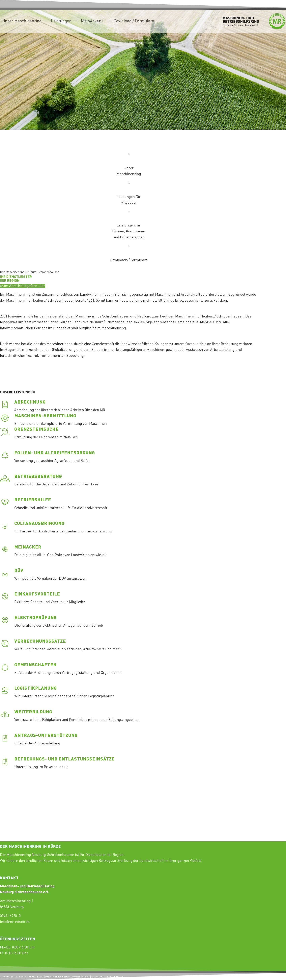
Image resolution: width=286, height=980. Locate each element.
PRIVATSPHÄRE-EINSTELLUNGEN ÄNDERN (67, 977)
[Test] (23, 290)
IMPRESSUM (6, 977)
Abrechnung (30, 402)
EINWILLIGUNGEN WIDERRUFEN (108, 977)
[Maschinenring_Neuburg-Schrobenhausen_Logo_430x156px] (254, 22)
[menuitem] (61, 21)
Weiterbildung (33, 712)
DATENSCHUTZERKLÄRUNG (29, 977)
